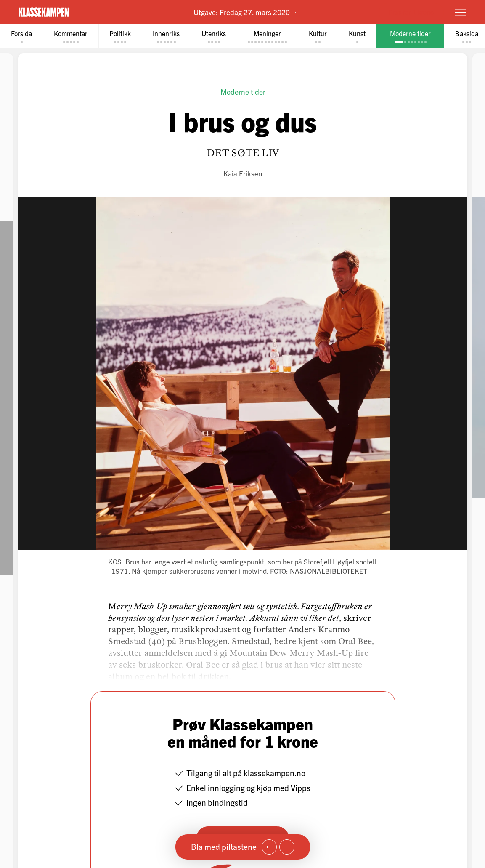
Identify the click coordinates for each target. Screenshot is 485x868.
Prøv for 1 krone (411, 12)
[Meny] (461, 12)
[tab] (21, 36)
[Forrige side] (269, 847)
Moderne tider (242, 92)
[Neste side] (287, 847)
